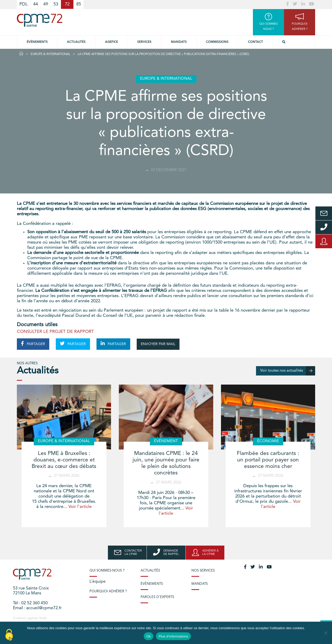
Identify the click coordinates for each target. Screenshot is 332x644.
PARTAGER (33, 344)
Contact (255, 42)
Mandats (179, 42)
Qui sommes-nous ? (107, 571)
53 (56, 4)
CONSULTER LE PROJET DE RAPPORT (55, 332)
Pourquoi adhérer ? (108, 591)
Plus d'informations (173, 636)
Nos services (203, 571)
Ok (148, 636)
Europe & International (50, 54)
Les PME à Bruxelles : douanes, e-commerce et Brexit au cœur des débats (64, 460)
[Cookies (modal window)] (9, 635)
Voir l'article (80, 507)
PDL (24, 4)
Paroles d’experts (157, 597)
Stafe (43, 618)
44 (36, 4)
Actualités (76, 42)
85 (79, 4)
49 (46, 4)
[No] (326, 633)
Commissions (217, 42)
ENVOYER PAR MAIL (158, 344)
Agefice (112, 42)
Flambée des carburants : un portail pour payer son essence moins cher (268, 460)
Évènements (37, 42)
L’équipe (98, 582)
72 (67, 4)
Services (144, 42)
